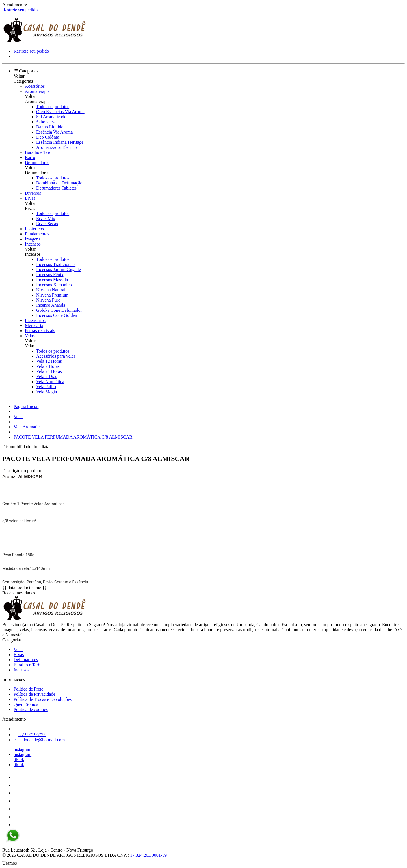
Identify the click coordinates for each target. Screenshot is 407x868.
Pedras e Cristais (40, 331)
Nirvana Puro (48, 300)
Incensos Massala (52, 280)
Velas (30, 336)
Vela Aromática (50, 382)
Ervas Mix (46, 219)
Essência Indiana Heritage (60, 142)
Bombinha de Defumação (59, 183)
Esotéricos (34, 229)
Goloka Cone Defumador (59, 310)
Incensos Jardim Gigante (59, 269)
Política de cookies (31, 709)
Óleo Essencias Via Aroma (60, 112)
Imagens (33, 239)
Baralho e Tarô (38, 152)
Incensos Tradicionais (56, 264)
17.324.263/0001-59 (148, 855)
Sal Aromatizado (51, 117)
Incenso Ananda (51, 305)
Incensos (33, 244)
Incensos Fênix (50, 275)
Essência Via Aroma (54, 132)
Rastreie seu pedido (20, 10)
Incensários (35, 320)
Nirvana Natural (51, 290)
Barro (30, 157)
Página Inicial (26, 406)
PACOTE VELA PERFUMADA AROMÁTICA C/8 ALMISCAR (73, 437)
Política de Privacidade (34, 694)
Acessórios (35, 86)
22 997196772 (30, 735)
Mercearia (34, 325)
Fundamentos (37, 234)
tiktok (19, 759)
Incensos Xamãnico (54, 285)
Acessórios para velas (56, 356)
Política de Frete (28, 689)
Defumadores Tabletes (56, 188)
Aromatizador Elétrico (57, 147)
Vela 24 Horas (49, 371)
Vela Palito (46, 387)
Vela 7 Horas (48, 366)
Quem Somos (26, 704)
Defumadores (37, 163)
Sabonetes (45, 122)
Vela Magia (46, 392)
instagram (22, 749)
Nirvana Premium (52, 295)
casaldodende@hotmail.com (39, 740)
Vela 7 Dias (47, 376)
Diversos (33, 193)
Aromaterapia (37, 91)
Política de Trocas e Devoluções (43, 699)
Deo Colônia (48, 137)
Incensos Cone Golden (57, 315)
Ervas (30, 198)
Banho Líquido (50, 127)
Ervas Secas (47, 224)
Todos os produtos (53, 107)
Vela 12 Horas (49, 361)
